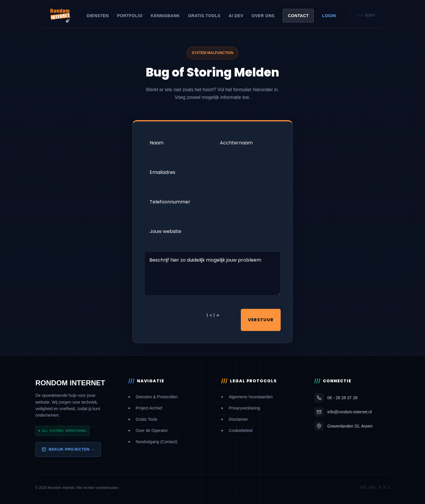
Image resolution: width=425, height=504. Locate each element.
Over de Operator (152, 430)
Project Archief (149, 408)
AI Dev (236, 16)
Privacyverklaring (245, 408)
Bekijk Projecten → (68, 449)
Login (329, 16)
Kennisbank (165, 16)
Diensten (98, 16)
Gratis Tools (204, 16)
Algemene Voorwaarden (251, 397)
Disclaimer (238, 419)
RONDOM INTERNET (70, 383)
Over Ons (263, 16)
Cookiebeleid (241, 430)
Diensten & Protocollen (157, 397)
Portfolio (130, 16)
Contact (298, 16)
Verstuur (261, 320)
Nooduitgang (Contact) (157, 442)
